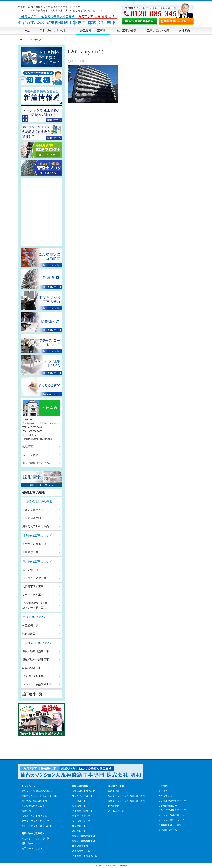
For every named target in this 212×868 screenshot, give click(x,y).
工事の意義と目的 (33, 510)
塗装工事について (34, 617)
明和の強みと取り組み (54, 31)
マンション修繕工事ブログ (172, 815)
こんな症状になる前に (33, 806)
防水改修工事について (37, 562)
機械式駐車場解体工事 (36, 660)
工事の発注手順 (32, 518)
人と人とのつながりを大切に (37, 838)
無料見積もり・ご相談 (170, 825)
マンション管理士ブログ (171, 820)
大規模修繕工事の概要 (37, 501)
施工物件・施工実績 (93, 31)
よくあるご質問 (116, 811)
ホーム (26, 31)
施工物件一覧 (32, 694)
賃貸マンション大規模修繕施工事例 (126, 801)
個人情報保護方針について (38, 463)
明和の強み (27, 843)
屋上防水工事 (30, 570)
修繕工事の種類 (126, 31)
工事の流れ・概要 (158, 31)
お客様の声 (114, 806)
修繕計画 (26, 811)
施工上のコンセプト (32, 848)
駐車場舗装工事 (32, 668)
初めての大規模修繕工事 (34, 801)
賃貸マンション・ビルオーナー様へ (40, 796)
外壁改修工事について (37, 536)
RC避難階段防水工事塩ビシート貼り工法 (35, 605)
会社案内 (184, 31)
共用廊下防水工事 (33, 586)
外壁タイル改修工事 (34, 544)
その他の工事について (37, 643)
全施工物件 (114, 791)
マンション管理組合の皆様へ (37, 791)
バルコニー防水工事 (34, 578)
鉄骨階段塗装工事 (33, 676)
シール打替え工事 (33, 595)
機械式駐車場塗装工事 (36, 651)
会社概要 (28, 447)
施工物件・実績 (116, 786)
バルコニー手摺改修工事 (37, 684)
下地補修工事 (30, 552)
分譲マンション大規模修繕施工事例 (126, 796)
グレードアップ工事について (37, 826)
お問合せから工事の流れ (34, 816)
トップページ (28, 786)
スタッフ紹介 (30, 455)
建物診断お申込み (168, 830)
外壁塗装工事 (30, 625)
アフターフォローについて (35, 821)
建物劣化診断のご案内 (36, 526)
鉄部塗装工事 (30, 634)
